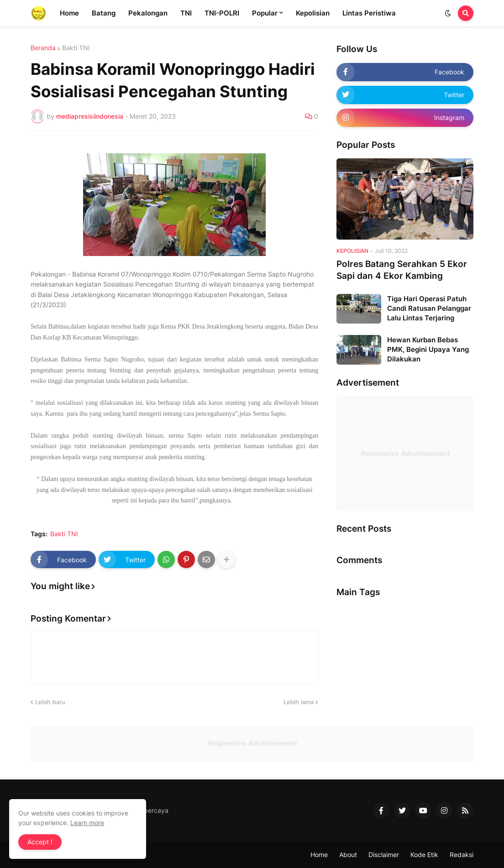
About (348, 855)
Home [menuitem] (69, 13)
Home (319, 855)
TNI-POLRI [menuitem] (222, 13)
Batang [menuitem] (104, 13)
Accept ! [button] (40, 842)
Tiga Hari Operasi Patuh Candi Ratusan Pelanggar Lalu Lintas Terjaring (429, 308)
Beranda (43, 48)
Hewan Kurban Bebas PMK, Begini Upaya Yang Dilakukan (428, 349)
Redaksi (462, 855)
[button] (448, 13)
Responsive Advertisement (405, 453)
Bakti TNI (76, 48)
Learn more (87, 823)
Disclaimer (384, 855)
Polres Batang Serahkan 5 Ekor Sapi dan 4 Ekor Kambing (402, 270)
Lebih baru (50, 702)
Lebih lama (299, 702)
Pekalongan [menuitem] (148, 13)
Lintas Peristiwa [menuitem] (369, 13)
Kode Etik (424, 855)
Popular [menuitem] (265, 13)
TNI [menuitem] (186, 13)
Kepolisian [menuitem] (313, 13)
